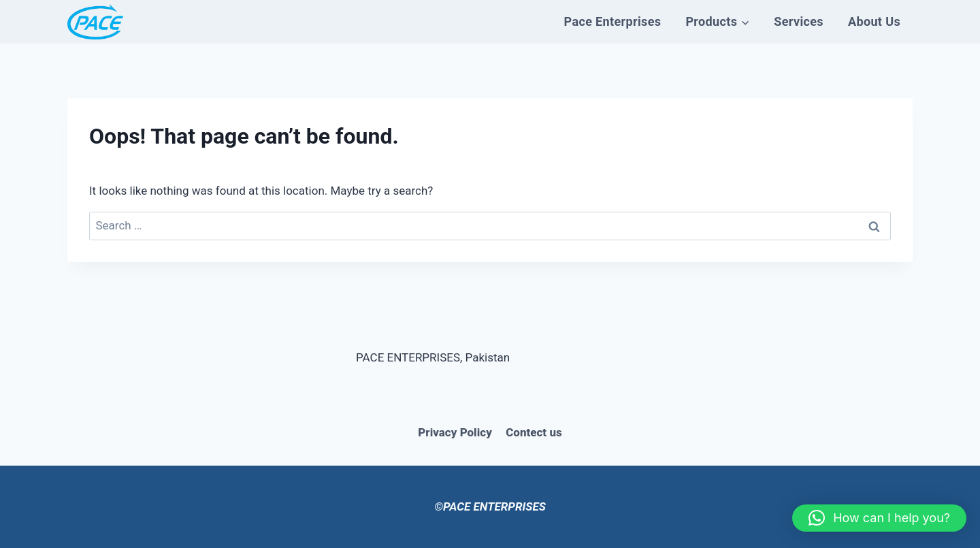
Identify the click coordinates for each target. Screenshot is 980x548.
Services (799, 21)
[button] (879, 518)
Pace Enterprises (613, 21)
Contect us (534, 432)
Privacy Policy (455, 432)
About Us (874, 21)
